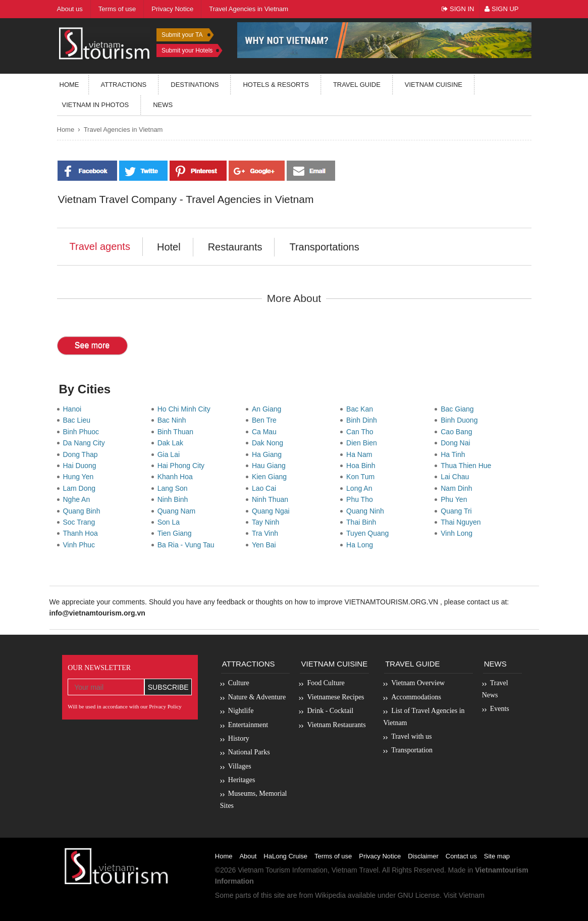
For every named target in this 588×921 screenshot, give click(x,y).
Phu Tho (361, 499)
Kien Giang (271, 477)
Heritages (242, 780)
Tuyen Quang (369, 533)
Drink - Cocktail (330, 711)
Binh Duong (461, 420)
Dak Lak (172, 443)
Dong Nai (457, 443)
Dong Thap (83, 454)
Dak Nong (270, 443)
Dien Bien (363, 443)
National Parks (249, 752)
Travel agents (100, 246)
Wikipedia (330, 895)
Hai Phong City (183, 466)
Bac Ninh (174, 420)
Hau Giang (271, 466)
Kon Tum (362, 477)
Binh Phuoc (83, 432)
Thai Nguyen (463, 522)
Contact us (461, 856)
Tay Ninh (268, 522)
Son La (171, 522)
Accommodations (416, 697)
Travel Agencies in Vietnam (123, 130)
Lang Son (175, 488)
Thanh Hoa (83, 533)
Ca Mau (266, 432)
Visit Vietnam (464, 895)
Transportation (412, 750)
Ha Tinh (455, 454)
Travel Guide (412, 664)
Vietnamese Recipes (335, 697)
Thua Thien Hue (468, 466)
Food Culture (326, 683)
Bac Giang (459, 409)
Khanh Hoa (177, 477)
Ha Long (362, 545)
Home (69, 85)
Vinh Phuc (81, 545)
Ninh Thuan (272, 499)
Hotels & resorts (276, 85)
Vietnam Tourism (264, 870)
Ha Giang (269, 454)
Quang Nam (178, 511)
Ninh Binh (175, 499)
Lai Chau (457, 477)
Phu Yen (456, 499)
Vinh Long (459, 533)
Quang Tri (458, 511)
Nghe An (79, 499)
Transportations (324, 247)
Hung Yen (81, 477)
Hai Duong (82, 466)
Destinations (195, 85)
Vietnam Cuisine (434, 85)
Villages (240, 766)
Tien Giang (177, 533)
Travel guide (357, 85)
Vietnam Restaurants (336, 725)
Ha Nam (361, 454)
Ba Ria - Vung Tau (188, 545)
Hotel (169, 247)
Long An (361, 488)
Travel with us (411, 736)
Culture (239, 683)
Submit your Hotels (187, 50)
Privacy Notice (380, 856)
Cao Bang (458, 432)
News (163, 105)
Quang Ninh (367, 511)
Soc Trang (81, 522)
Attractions (124, 85)
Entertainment (248, 725)
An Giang (269, 409)
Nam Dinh (458, 488)
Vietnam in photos (96, 105)
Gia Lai (171, 454)
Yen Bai (266, 545)
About (248, 856)
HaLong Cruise (285, 856)
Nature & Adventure (257, 697)
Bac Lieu (79, 420)
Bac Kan (362, 409)
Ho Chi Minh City (186, 409)
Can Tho (362, 432)
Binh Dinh (363, 420)
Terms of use (333, 856)
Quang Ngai (273, 511)
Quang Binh (84, 511)
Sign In (458, 9)
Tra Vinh (267, 533)
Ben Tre (266, 420)
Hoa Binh (363, 466)
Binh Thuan (177, 432)
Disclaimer (423, 856)
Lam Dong (81, 488)
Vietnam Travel (355, 870)
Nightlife (241, 711)
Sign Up (501, 9)
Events (500, 709)
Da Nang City (86, 443)
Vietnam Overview (418, 683)
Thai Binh (363, 522)
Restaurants (235, 247)
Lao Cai (266, 488)
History (239, 738)
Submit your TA (182, 35)
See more (92, 345)
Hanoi (74, 409)
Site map (497, 856)
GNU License (419, 895)
